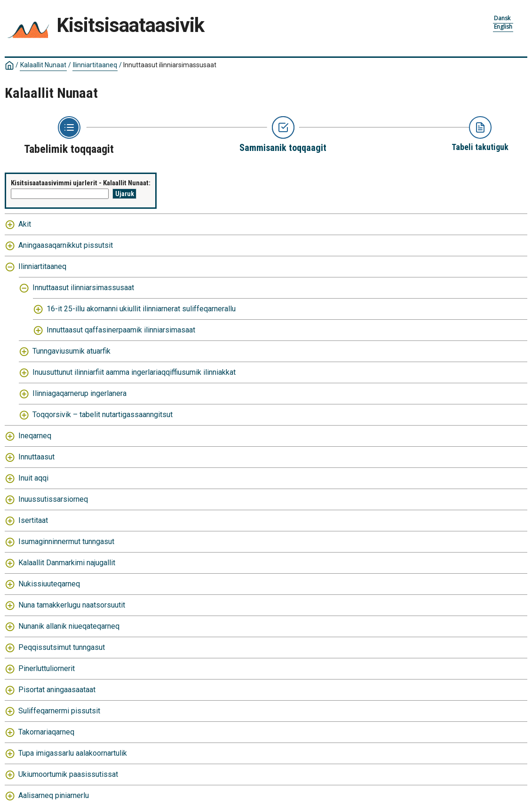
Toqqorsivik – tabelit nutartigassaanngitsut (103, 415)
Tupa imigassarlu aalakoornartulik (73, 753)
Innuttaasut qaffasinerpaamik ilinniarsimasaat (121, 330)
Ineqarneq (35, 436)
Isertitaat (33, 520)
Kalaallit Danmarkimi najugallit (67, 563)
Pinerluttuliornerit (47, 668)
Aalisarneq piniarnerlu (54, 795)
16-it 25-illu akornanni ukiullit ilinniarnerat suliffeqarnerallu (141, 309)
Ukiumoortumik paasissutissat (68, 774)
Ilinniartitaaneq (95, 65)
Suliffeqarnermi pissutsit (59, 711)
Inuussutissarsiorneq (53, 499)
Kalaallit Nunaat (43, 65)
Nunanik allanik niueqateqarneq (69, 626)
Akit (25, 224)
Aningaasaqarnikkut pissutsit (66, 245)
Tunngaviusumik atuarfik (71, 351)
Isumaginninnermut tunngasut (66, 541)
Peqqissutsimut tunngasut (62, 647)
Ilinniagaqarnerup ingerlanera (79, 393)
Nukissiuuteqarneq (49, 584)
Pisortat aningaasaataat (57, 690)
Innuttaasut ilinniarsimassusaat (170, 65)
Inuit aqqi (33, 478)
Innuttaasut (36, 457)
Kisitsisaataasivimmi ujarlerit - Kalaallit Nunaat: (81, 183)
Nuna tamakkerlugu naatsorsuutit (72, 605)
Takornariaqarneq (46, 732)
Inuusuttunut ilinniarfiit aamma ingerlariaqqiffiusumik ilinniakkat (134, 372)
